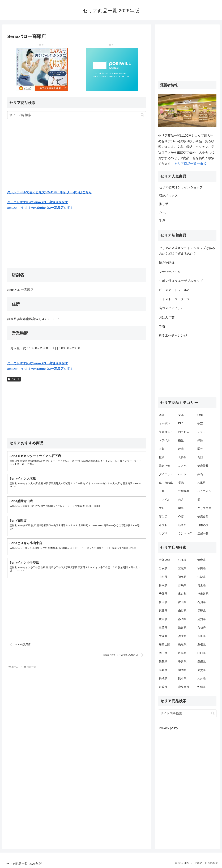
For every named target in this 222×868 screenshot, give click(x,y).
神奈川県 (203, 594)
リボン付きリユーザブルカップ (181, 281)
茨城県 (202, 577)
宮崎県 (163, 687)
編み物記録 (167, 263)
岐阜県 (163, 619)
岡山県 (163, 653)
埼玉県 (202, 585)
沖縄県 (202, 687)
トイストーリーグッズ (174, 299)
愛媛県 (202, 662)
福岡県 (182, 670)
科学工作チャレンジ (173, 336)
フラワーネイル (170, 272)
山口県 (202, 653)
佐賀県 (202, 670)
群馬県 (182, 585)
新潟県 (163, 602)
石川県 (202, 602)
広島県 (182, 653)
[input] (77, 115)
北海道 (182, 560)
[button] (142, 115)
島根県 (202, 645)
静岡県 (182, 619)
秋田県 (202, 568)
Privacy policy (168, 728)
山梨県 (182, 611)
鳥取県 (182, 645)
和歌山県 (164, 645)
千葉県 (163, 594)
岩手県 (163, 568)
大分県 (202, 678)
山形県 (163, 577)
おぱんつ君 (167, 317)
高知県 (163, 670)
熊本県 (182, 678)
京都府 (202, 628)
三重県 (163, 628)
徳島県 (163, 662)
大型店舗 (164, 560)
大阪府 (163, 636)
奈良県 (202, 636)
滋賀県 (182, 628)
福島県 (182, 577)
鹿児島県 (184, 687)
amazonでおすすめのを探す (40, 208)
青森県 (202, 560)
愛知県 (202, 619)
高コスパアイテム (171, 308)
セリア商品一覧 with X (190, 164)
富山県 (182, 602)
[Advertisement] (77, 155)
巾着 (162, 326)
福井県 (163, 611)
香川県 (182, 662)
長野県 (202, 611)
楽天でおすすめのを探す (38, 202)
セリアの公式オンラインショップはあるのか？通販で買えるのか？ (187, 251)
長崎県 (163, 678)
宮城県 (182, 568)
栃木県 (163, 585)
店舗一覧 (14, 379)
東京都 (182, 594)
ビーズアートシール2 (174, 290)
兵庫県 (182, 636)
